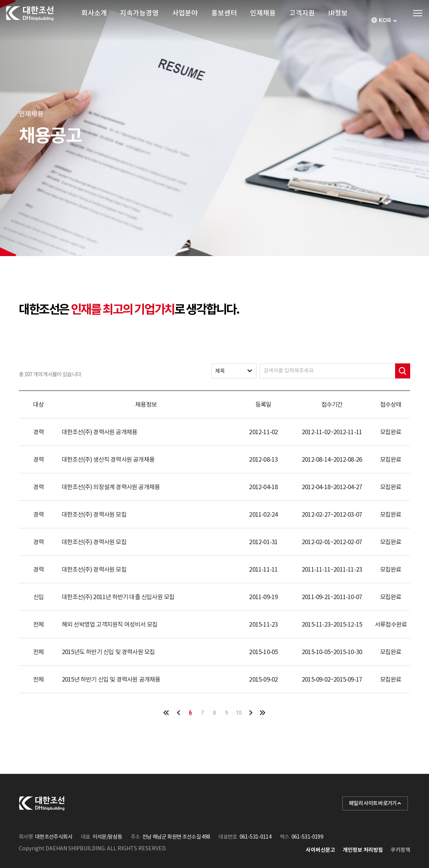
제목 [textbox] (220, 371)
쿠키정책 (400, 850)
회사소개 (94, 21)
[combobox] (385, 21)
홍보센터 (224, 21)
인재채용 (263, 21)
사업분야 (185, 21)
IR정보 (338, 21)
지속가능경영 (139, 21)
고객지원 (302, 21)
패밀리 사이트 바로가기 (375, 803)
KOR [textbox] (385, 21)
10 (239, 713)
